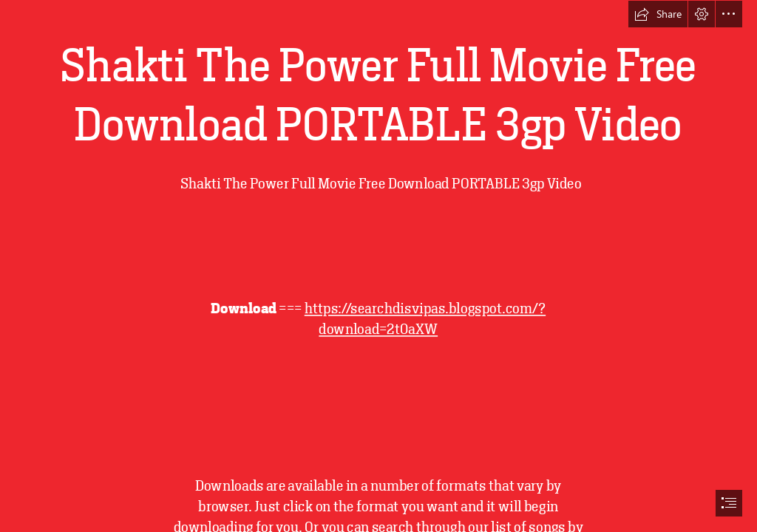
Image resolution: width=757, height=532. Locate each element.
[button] (658, 14)
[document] (378, 266)
